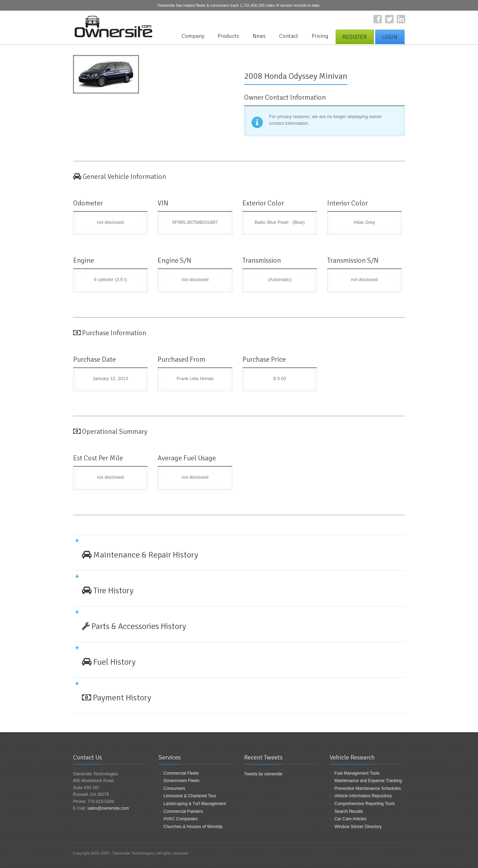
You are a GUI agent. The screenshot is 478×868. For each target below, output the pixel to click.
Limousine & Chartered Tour (190, 796)
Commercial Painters (183, 811)
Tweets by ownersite (263, 774)
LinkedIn (401, 19)
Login (390, 37)
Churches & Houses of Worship (193, 827)
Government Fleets (182, 781)
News (259, 36)
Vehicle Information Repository (363, 796)
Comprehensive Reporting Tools (365, 804)
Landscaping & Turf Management (195, 804)
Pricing (320, 36)
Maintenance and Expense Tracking (368, 781)
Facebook (378, 19)
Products (228, 36)
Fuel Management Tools (357, 773)
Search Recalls (349, 811)
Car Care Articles (351, 819)
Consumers (174, 788)
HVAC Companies (181, 819)
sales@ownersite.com (108, 808)
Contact (289, 36)
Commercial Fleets (181, 773)
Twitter (389, 19)
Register (355, 37)
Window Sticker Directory (358, 827)
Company (193, 36)
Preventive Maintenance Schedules (368, 788)
